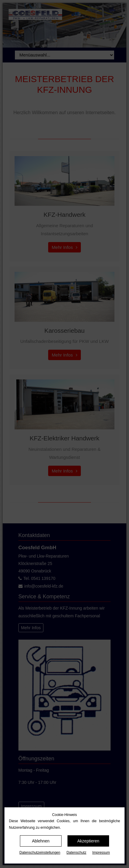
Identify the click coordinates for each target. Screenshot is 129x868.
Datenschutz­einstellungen (40, 853)
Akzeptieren (88, 841)
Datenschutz (77, 853)
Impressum (101, 853)
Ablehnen (41, 841)
